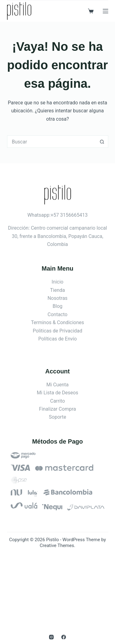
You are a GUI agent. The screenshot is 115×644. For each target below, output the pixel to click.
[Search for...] (52, 142)
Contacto (57, 314)
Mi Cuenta (57, 385)
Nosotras (57, 298)
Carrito (57, 401)
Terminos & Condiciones (57, 322)
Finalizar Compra (57, 409)
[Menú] (105, 11)
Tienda (57, 290)
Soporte (57, 417)
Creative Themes (57, 545)
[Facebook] (64, 637)
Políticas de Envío (58, 339)
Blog (58, 306)
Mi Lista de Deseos (57, 393)
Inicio (57, 282)
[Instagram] (51, 637)
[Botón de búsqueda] (102, 142)
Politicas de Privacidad (58, 331)
